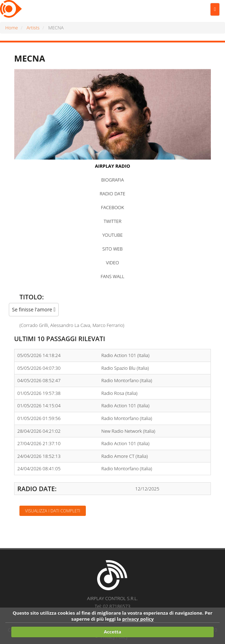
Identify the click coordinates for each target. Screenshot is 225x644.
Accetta (112, 632)
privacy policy (138, 619)
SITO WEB (112, 249)
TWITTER (112, 221)
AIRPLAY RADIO (113, 166)
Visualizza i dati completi (53, 511)
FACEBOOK (112, 207)
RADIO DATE (112, 194)
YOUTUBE (113, 235)
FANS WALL (112, 276)
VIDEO (112, 263)
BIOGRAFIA (113, 180)
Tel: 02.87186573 (112, 606)
